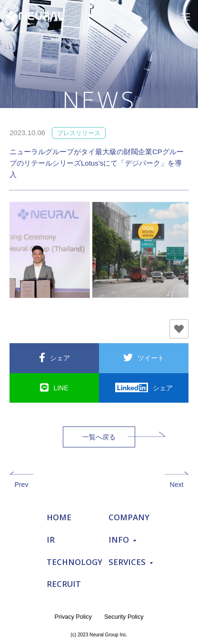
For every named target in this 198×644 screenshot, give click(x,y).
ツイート (151, 358)
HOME (59, 517)
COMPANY (129, 517)
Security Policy (124, 617)
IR (51, 540)
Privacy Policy (73, 617)
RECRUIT (64, 584)
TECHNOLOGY (74, 562)
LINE (61, 388)
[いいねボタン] (179, 329)
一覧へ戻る (99, 437)
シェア (60, 358)
